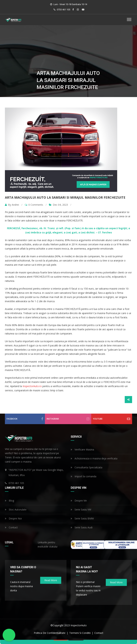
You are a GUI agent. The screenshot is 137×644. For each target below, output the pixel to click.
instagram (68, 419)
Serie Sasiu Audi (82, 527)
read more (51, 580)
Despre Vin (79, 501)
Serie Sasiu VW (81, 509)
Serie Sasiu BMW (82, 518)
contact (99, 633)
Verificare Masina (82, 449)
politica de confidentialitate (50, 633)
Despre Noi (13, 518)
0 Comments (34, 205)
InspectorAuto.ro (32, 386)
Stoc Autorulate (16, 509)
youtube (112, 419)
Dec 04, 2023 (58, 205)
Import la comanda (83, 476)
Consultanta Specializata (86, 467)
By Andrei (12, 205)
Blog (9, 501)
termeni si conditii (80, 633)
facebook (25, 419)
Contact (11, 527)
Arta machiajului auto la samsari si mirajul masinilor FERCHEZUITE (65, 197)
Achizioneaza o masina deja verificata (94, 458)
